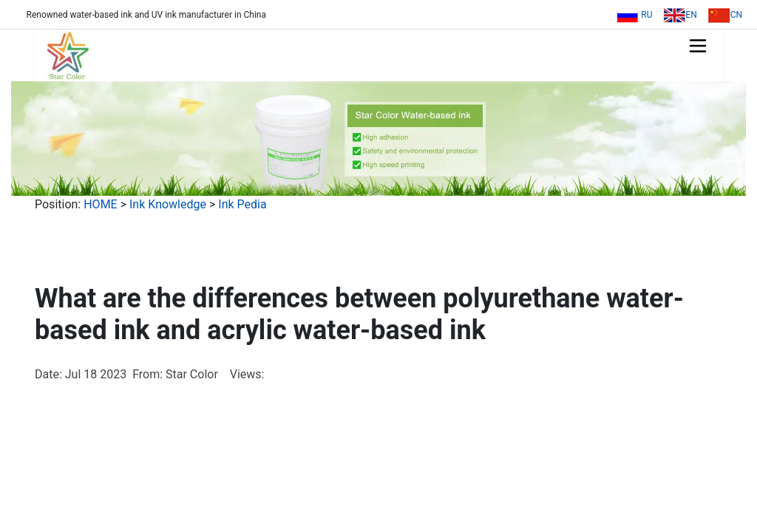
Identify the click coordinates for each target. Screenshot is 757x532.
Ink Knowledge (168, 204)
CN (725, 15)
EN (680, 15)
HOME (100, 204)
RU (634, 15)
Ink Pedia (242, 204)
